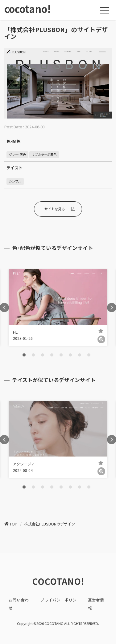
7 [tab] (80, 355)
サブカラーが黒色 (44, 155)
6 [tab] (70, 355)
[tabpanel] (58, 308)
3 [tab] (43, 355)
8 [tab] (89, 355)
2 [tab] (33, 355)
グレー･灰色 (17, 155)
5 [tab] (61, 355)
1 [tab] (24, 355)
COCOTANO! (58, 581)
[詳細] (101, 339)
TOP (13, 524)
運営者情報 (96, 604)
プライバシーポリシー (58, 604)
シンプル (15, 181)
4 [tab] (52, 355)
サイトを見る (55, 209)
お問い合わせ (19, 604)
